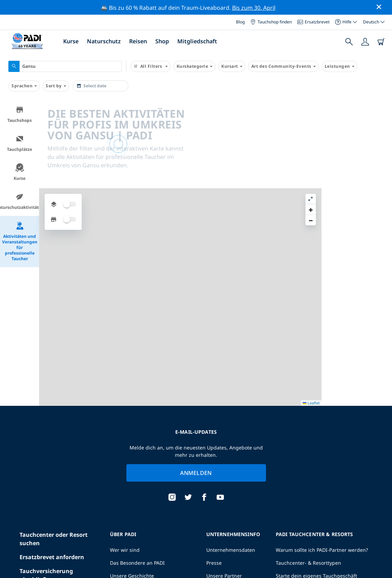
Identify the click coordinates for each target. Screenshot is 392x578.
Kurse (71, 41)
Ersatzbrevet (313, 22)
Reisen (138, 41)
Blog (240, 22)
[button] (381, 121)
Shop (162, 41)
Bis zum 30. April (254, 8)
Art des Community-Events (283, 66)
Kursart (232, 66)
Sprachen (24, 86)
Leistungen (339, 66)
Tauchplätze (20, 143)
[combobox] (65, 66)
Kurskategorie (195, 66)
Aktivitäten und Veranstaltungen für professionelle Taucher (20, 242)
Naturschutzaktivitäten (20, 201)
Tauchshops (20, 114)
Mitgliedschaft (197, 41)
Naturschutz (104, 41)
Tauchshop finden (271, 22)
